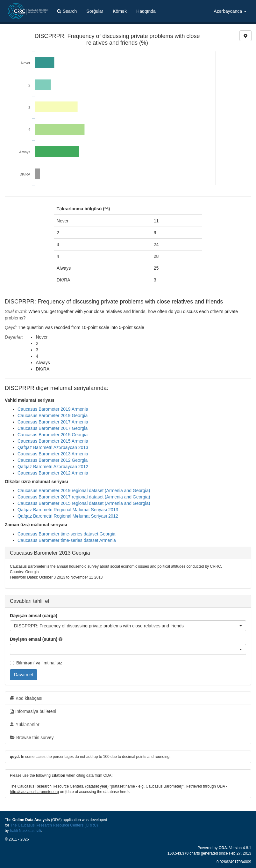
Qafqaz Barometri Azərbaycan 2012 (53, 467)
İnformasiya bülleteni (33, 711)
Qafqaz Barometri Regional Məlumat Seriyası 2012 (68, 516)
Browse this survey (32, 737)
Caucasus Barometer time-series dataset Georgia (66, 534)
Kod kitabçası (26, 698)
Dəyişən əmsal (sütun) (34, 639)
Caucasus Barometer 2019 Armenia (53, 409)
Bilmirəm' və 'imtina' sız (36, 663)
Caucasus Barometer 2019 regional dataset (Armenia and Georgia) (84, 490)
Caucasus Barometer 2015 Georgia (53, 435)
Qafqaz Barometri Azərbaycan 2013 (53, 447)
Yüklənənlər (25, 724)
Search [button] (67, 11)
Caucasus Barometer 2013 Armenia (53, 454)
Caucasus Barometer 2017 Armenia (53, 422)
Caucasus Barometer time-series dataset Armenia (67, 540)
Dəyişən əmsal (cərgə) (34, 616)
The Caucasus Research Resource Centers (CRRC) (54, 825)
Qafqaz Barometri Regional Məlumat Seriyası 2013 (68, 510)
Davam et (24, 675)
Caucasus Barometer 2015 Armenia (53, 441)
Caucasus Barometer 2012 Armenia (53, 473)
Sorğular (95, 11)
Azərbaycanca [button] (230, 11)
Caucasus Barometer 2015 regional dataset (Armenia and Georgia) (84, 503)
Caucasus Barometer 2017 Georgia (53, 428)
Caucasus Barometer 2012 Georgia (53, 460)
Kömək (120, 11)
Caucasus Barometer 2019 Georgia (53, 415)
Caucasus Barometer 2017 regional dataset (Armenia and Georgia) (84, 497)
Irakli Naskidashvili (25, 831)
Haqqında (146, 11)
